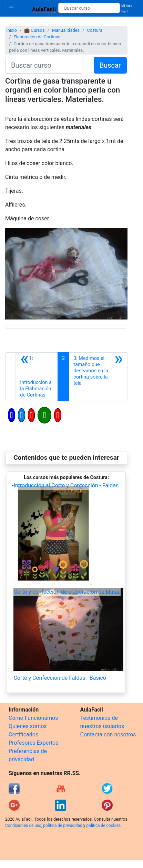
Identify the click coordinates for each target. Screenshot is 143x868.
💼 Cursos (34, 30)
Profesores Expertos (33, 743)
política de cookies (103, 826)
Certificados (23, 735)
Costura (95, 30)
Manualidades (66, 30)
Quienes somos (28, 726)
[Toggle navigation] (11, 7)
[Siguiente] (98, 377)
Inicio (12, 30)
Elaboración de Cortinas (37, 37)
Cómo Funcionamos (33, 718)
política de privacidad (63, 826)
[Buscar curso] (89, 8)
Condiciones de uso (23, 826)
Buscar (110, 65)
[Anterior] (37, 377)
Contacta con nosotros (108, 735)
